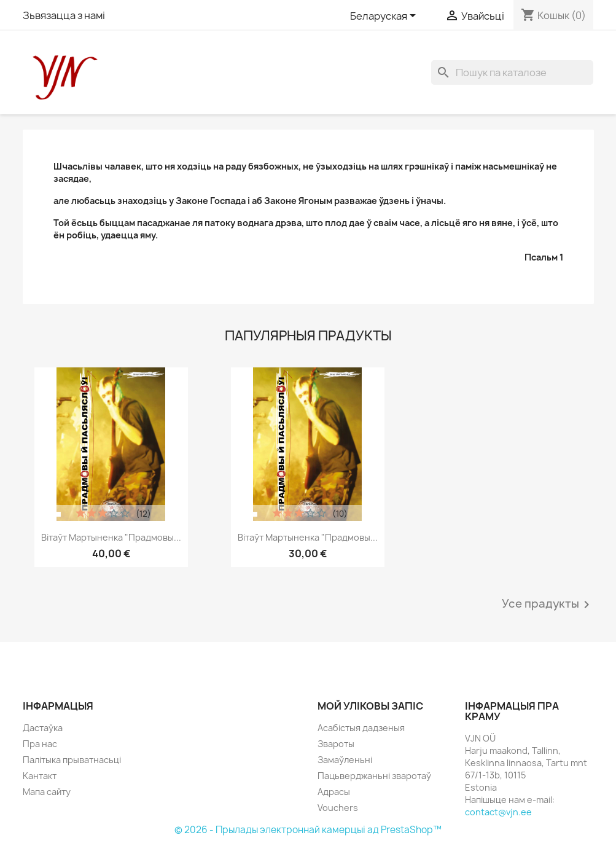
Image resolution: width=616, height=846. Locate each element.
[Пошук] (512, 72)
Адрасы (334, 792)
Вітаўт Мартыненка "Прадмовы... (111, 537)
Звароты (336, 744)
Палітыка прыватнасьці (72, 760)
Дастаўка (43, 728)
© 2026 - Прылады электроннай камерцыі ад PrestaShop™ (308, 830)
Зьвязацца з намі (64, 15)
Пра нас (40, 744)
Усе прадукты (548, 605)
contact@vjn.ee (498, 812)
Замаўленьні (345, 760)
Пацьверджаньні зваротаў (374, 776)
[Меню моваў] (385, 17)
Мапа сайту (47, 792)
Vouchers (338, 808)
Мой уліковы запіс (370, 706)
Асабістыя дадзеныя (361, 728)
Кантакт (40, 776)
